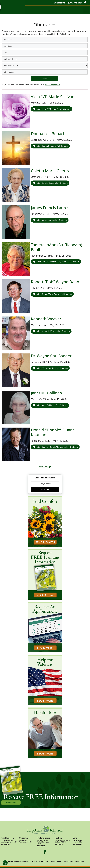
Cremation (44, 861)
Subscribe (45, 489)
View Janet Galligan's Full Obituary (50, 405)
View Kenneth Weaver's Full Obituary (51, 331)
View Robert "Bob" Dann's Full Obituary (52, 294)
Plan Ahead (56, 861)
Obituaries (80, 861)
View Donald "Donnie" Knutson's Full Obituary (55, 447)
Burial (34, 861)
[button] (86, 10)
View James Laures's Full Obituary (50, 220)
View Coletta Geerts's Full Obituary (50, 183)
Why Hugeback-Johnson (19, 861)
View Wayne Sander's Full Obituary (50, 368)
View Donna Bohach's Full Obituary (51, 146)
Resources (68, 861)
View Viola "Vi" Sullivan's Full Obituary (52, 109)
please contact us (52, 85)
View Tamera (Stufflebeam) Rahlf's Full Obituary (56, 262)
